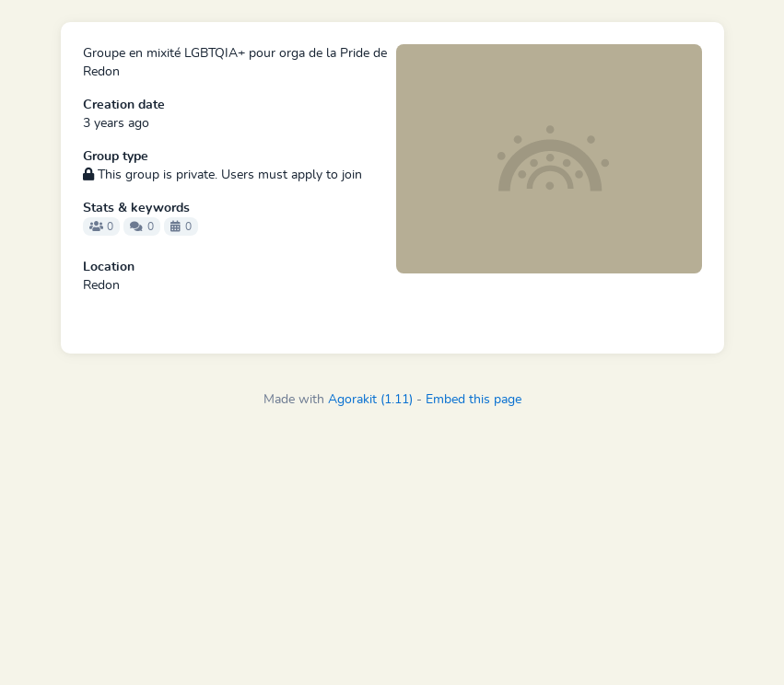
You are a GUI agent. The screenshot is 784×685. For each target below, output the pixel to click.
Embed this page (474, 400)
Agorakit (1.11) (370, 400)
